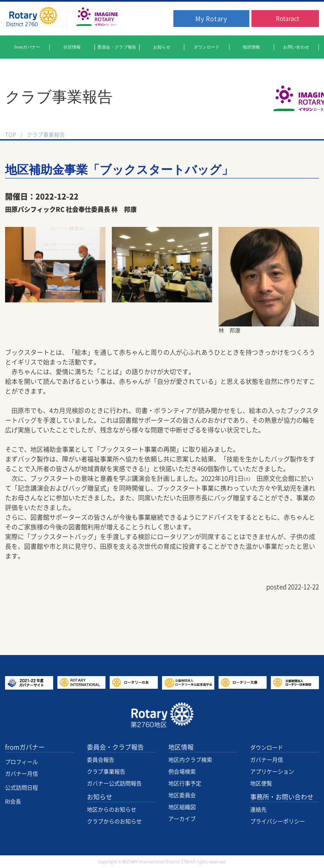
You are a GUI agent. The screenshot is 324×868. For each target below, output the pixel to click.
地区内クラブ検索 (190, 760)
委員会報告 (101, 760)
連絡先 (258, 810)
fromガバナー (25, 747)
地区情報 (181, 747)
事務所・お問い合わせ (282, 797)
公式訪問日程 (22, 788)
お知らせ (100, 797)
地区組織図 (182, 807)
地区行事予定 (185, 783)
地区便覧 (261, 783)
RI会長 (13, 802)
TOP (11, 135)
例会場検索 (182, 772)
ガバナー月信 (22, 774)
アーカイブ (182, 819)
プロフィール (22, 762)
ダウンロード (267, 748)
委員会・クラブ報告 (115, 747)
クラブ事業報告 (46, 135)
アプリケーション (272, 772)
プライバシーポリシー (278, 821)
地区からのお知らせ (112, 810)
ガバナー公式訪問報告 (114, 783)
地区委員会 (182, 795)
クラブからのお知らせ (114, 821)
